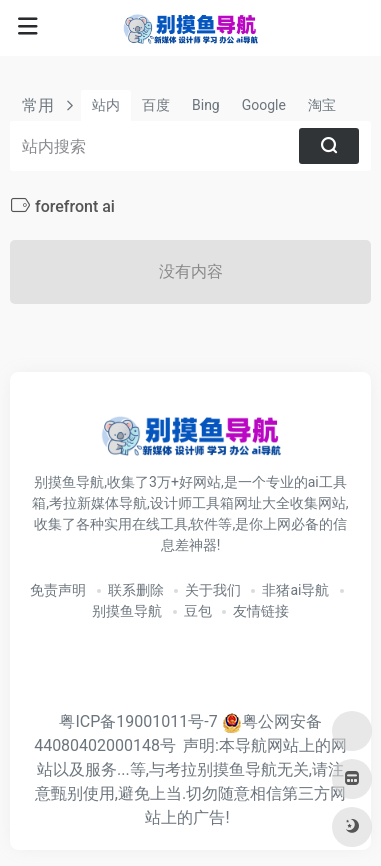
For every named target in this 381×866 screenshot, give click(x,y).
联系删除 (136, 590)
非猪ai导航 (295, 590)
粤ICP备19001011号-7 (138, 721)
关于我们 (213, 590)
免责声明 (58, 590)
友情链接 (261, 611)
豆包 (198, 611)
